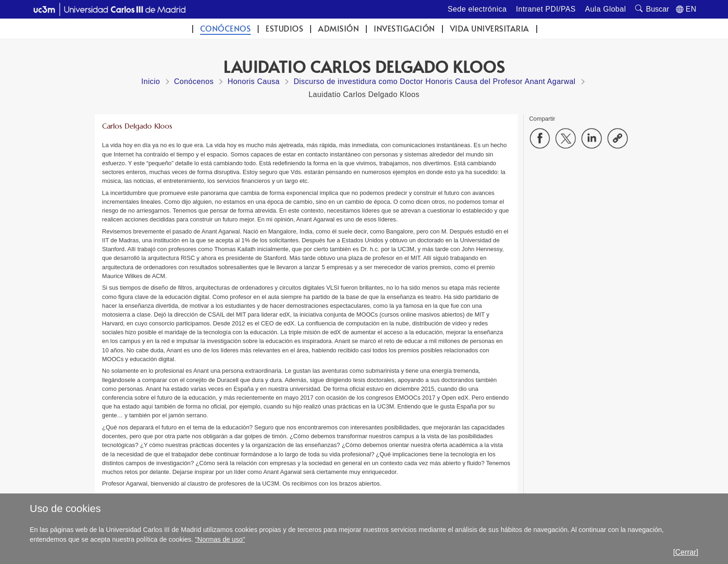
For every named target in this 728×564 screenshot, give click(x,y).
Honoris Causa (253, 81)
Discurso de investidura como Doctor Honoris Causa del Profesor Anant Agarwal (434, 81)
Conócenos (226, 29)
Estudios (284, 29)
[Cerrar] (686, 552)
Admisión (338, 29)
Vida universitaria (490, 29)
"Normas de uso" (220, 539)
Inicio (150, 81)
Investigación (404, 29)
